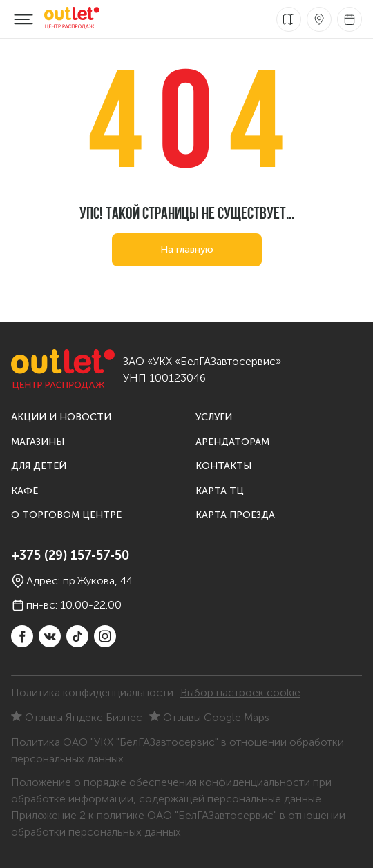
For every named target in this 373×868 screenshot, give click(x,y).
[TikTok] (77, 636)
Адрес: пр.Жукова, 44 (72, 581)
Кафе (25, 491)
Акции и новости (61, 417)
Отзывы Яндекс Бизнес (77, 717)
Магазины (38, 442)
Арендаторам (232, 442)
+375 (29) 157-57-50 (70, 555)
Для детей (39, 466)
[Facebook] (22, 636)
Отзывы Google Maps (209, 717)
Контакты (223, 466)
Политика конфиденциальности (92, 692)
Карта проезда (235, 515)
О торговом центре (66, 515)
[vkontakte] (50, 636)
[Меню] (23, 19)
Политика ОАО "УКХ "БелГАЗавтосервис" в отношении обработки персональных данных (178, 750)
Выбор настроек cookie (240, 692)
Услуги (214, 417)
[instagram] (105, 636)
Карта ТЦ (220, 491)
